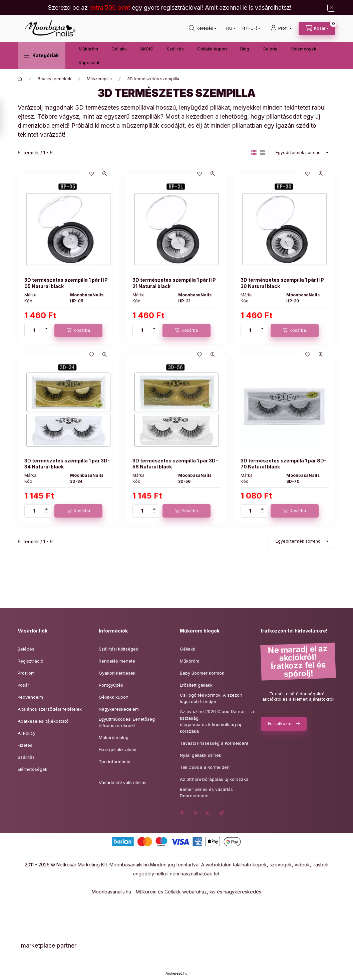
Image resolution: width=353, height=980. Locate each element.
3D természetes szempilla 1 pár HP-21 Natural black (175, 283)
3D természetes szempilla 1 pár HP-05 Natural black (67, 283)
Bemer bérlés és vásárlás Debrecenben (206, 793)
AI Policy (27, 733)
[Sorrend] (302, 153)
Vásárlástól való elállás (123, 783)
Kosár (24, 685)
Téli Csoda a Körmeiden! (205, 767)
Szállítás (26, 757)
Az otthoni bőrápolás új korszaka (214, 779)
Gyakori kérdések (117, 673)
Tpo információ (115, 761)
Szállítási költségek (118, 649)
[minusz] (46, 334)
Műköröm (88, 49)
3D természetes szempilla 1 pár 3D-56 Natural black (175, 464)
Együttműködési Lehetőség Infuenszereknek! (127, 722)
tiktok (222, 813)
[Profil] (281, 28)
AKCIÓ (147, 49)
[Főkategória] (20, 79)
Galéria (270, 49)
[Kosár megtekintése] (317, 28)
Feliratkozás (280, 723)
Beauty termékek (55, 79)
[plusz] (46, 327)
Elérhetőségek (33, 769)
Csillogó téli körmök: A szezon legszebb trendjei (211, 698)
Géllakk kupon (212, 49)
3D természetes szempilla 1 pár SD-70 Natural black (283, 464)
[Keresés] (203, 28)
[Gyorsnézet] (105, 174)
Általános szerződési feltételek (50, 709)
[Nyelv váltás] (229, 28)
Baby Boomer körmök (202, 673)
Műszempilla (99, 79)
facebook (182, 813)
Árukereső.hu (176, 973)
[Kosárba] (78, 330)
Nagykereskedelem (119, 709)
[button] (42, 55)
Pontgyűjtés (111, 685)
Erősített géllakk (196, 685)
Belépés (26, 649)
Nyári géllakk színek (201, 755)
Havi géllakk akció (118, 749)
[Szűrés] (7, 118)
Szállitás (175, 49)
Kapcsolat (89, 62)
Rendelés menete (117, 661)
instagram (209, 813)
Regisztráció (31, 661)
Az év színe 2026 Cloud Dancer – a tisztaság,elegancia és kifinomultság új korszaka (217, 721)
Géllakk (119, 49)
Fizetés (25, 745)
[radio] (263, 153)
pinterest (195, 813)
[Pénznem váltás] (249, 28)
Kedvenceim (30, 697)
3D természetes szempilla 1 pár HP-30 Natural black (283, 283)
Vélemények (304, 49)
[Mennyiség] (34, 330)
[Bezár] (331, 8)
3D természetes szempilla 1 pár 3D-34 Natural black (67, 464)
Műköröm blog (114, 737)
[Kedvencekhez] (91, 174)
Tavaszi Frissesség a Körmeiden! (214, 743)
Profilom (26, 673)
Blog (245, 49)
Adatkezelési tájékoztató (43, 721)
